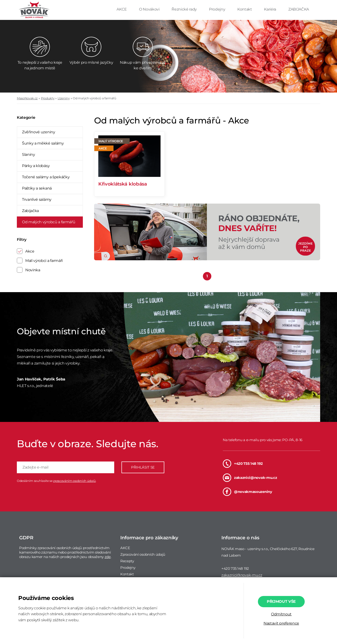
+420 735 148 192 (243, 464)
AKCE (122, 9)
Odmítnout (281, 614)
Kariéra (270, 9)
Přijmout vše (281, 601)
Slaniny (29, 154)
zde (108, 557)
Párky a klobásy (36, 166)
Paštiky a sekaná (37, 188)
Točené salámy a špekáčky (46, 177)
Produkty (48, 98)
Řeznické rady (185, 9)
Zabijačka (30, 211)
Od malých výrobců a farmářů (94, 98)
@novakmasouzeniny (247, 492)
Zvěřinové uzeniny (39, 132)
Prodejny (218, 9)
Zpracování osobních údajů (143, 554)
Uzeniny (64, 98)
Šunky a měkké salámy (43, 143)
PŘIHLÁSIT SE (143, 467)
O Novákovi (150, 9)
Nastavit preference (281, 623)
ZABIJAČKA (299, 9)
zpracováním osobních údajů (74, 481)
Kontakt (245, 9)
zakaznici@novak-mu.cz (250, 478)
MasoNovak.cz (27, 98)
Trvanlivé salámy (37, 199)
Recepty (127, 561)
